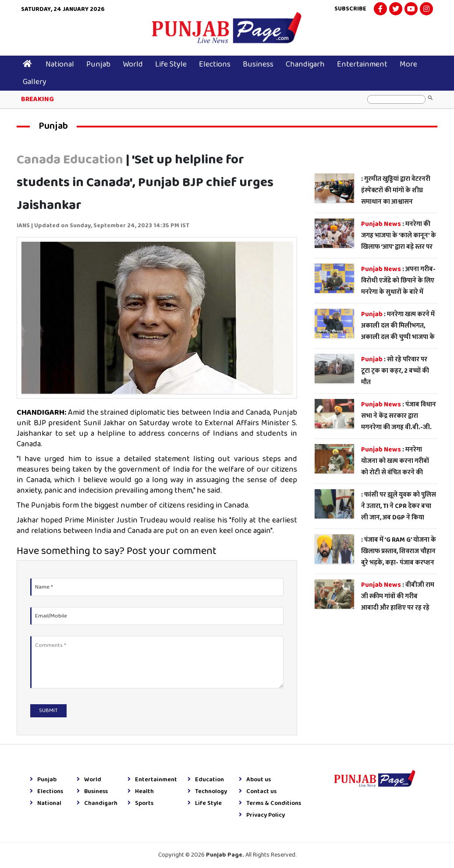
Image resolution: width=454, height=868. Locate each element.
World (133, 64)
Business (258, 64)
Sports (140, 804)
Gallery (35, 82)
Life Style (171, 64)
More (408, 64)
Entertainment (362, 64)
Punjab (98, 64)
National (60, 64)
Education (206, 780)
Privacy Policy (262, 815)
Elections (215, 64)
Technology (207, 792)
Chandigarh (305, 64)
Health (141, 792)
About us (255, 780)
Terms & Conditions (270, 804)
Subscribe (350, 9)
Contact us (258, 792)
